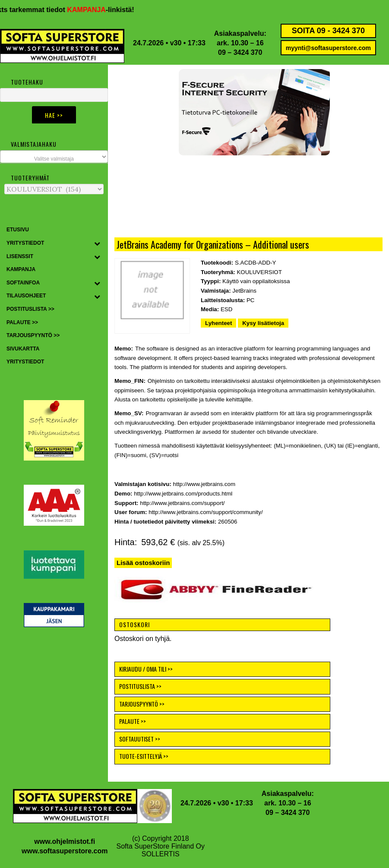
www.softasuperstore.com (65, 851)
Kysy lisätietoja (263, 323)
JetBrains (244, 291)
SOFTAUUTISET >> (140, 739)
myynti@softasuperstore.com (328, 48)
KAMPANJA (93, 10)
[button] (164, 112)
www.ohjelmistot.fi (65, 841)
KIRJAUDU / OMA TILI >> (146, 669)
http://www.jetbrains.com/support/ (182, 503)
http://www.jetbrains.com (204, 484)
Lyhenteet (218, 323)
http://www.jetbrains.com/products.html (183, 494)
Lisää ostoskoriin (143, 563)
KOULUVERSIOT (259, 272)
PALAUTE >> (133, 721)
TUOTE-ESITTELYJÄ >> (144, 756)
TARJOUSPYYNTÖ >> (142, 704)
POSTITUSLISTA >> (140, 686)
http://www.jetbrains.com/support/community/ (206, 512)
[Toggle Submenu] (97, 243)
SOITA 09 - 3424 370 (328, 31)
